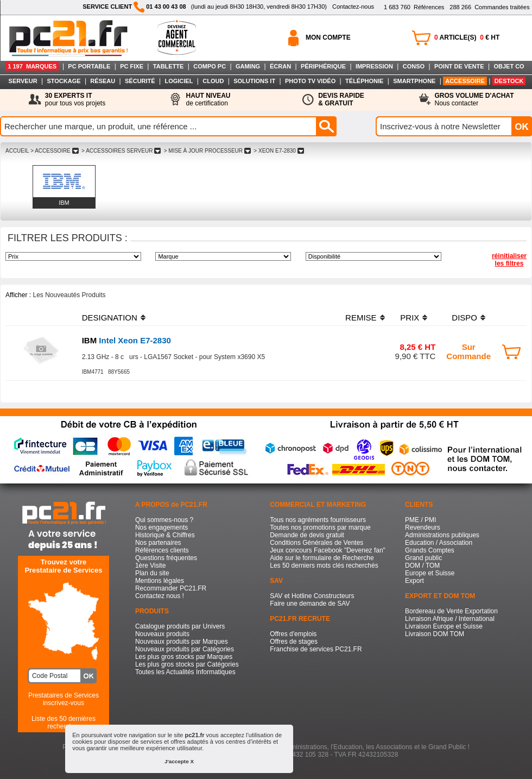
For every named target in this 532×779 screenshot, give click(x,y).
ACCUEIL (17, 151)
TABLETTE (169, 66)
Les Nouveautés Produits (69, 295)
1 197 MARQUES (32, 66)
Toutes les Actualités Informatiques (185, 672)
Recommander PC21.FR (171, 588)
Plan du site (152, 573)
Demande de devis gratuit (307, 535)
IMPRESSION (374, 66)
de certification (208, 99)
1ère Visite (150, 566)
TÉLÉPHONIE (364, 81)
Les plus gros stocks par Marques (184, 657)
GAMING (248, 66)
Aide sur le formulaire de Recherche (322, 558)
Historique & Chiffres (165, 535)
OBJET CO (509, 66)
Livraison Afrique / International (450, 619)
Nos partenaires (158, 543)
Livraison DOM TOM (435, 634)
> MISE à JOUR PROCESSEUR (207, 151)
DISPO (464, 318)
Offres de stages (294, 642)
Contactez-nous (353, 7)
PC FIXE (132, 66)
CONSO (414, 66)
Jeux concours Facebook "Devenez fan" (328, 550)
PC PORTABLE (89, 66)
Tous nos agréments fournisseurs (318, 520)
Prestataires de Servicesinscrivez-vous (64, 699)
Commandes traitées (489, 7)
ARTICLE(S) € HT (467, 37)
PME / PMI (420, 520)
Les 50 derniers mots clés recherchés (324, 566)
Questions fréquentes (166, 558)
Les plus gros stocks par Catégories (187, 664)
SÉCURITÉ (140, 81)
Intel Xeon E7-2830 (126, 340)
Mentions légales (160, 581)
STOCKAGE (64, 81)
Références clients (162, 550)
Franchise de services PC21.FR (316, 649)
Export (414, 581)
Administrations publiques (442, 535)
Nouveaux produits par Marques (182, 642)
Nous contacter (474, 99)
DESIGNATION (110, 318)
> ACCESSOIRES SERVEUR (121, 151)
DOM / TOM (422, 566)
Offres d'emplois (293, 634)
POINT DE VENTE (459, 66)
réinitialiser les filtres (509, 260)
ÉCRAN (280, 66)
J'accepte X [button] (179, 761)
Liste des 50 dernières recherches (64, 723)
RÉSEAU (103, 81)
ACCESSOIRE (465, 81)
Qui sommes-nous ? (164, 520)
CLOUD (213, 81)
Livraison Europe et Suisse (444, 626)
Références (414, 7)
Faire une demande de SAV (310, 604)
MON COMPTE (328, 37)
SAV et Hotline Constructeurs (312, 596)
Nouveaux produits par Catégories (185, 649)
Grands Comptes (430, 550)
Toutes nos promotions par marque (320, 527)
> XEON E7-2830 (279, 151)
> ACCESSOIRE (54, 151)
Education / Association (439, 543)
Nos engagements (161, 527)
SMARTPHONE (414, 81)
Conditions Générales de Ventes (316, 543)
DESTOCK (509, 81)
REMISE (361, 318)
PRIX (410, 318)
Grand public (423, 558)
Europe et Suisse (430, 573)
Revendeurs (423, 527)
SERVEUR (23, 81)
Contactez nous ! (160, 596)
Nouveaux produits (162, 634)
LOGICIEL (179, 81)
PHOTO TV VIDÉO (310, 81)
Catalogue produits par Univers (180, 626)
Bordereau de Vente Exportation (451, 611)
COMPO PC (210, 66)
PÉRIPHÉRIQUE (323, 66)
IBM (64, 203)
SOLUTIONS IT (254, 81)
